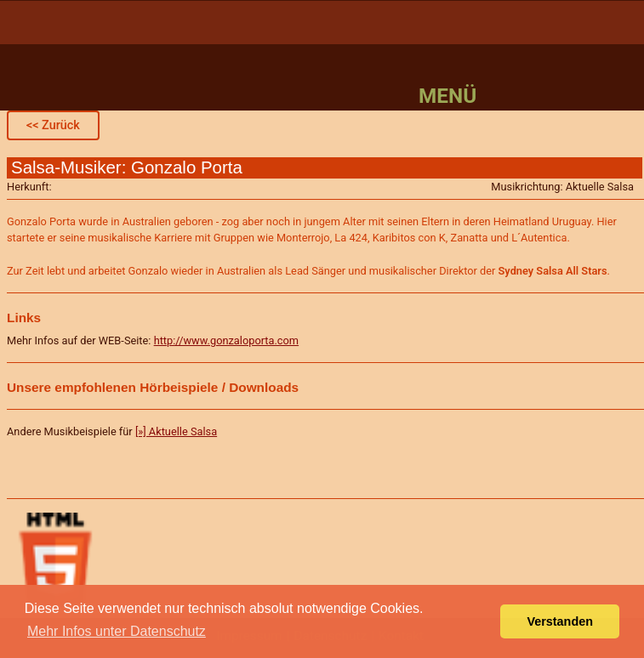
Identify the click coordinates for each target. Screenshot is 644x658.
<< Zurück (53, 125)
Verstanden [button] (560, 621)
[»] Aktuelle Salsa (176, 431)
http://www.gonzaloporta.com (226, 340)
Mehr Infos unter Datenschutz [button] (117, 631)
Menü (447, 96)
